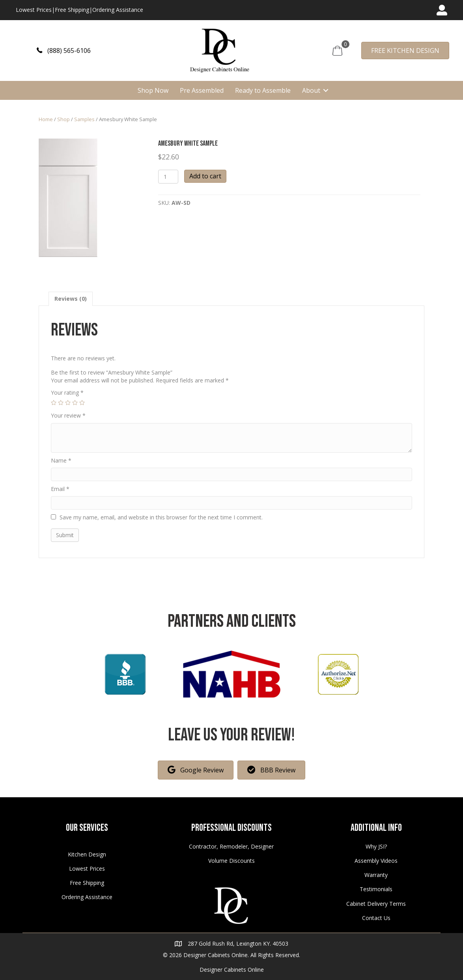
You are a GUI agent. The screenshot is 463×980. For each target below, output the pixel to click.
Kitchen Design (87, 854)
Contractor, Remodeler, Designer (231, 846)
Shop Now (153, 90)
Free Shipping (72, 10)
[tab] (71, 299)
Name (61, 460)
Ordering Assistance (118, 10)
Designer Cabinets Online (232, 970)
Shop (63, 119)
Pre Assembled (202, 90)
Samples (84, 119)
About (311, 90)
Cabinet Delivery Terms (376, 904)
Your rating (67, 393)
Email (60, 489)
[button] (64, 50)
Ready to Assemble (263, 90)
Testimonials (376, 889)
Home (46, 119)
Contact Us (376, 918)
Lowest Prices (34, 10)
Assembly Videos (376, 861)
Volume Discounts (231, 861)
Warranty (376, 875)
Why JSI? (376, 846)
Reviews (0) (71, 299)
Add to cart (205, 176)
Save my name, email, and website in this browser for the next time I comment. (161, 517)
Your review (68, 415)
